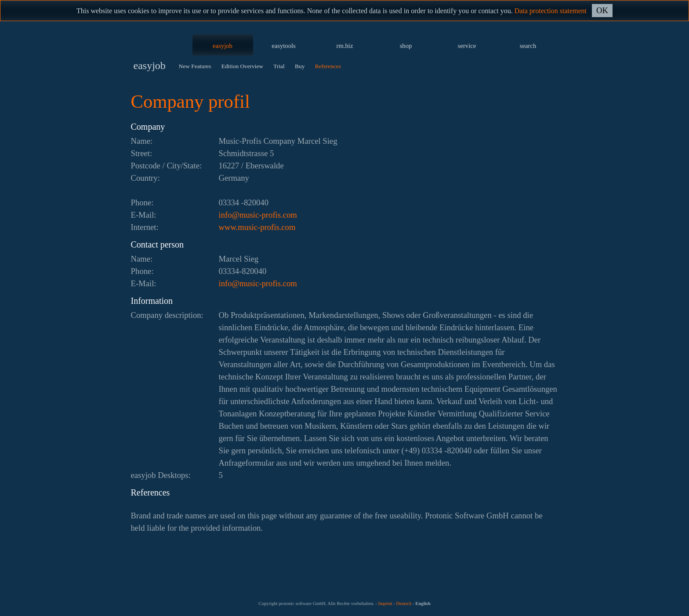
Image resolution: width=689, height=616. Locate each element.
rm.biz (345, 46)
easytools (284, 46)
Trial (279, 66)
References (328, 66)
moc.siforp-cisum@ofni (258, 215)
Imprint (385, 603)
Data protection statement (551, 11)
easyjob (223, 46)
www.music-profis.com (257, 227)
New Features (195, 66)
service (467, 46)
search (528, 46)
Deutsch (404, 603)
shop (406, 46)
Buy (300, 66)
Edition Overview (242, 66)
